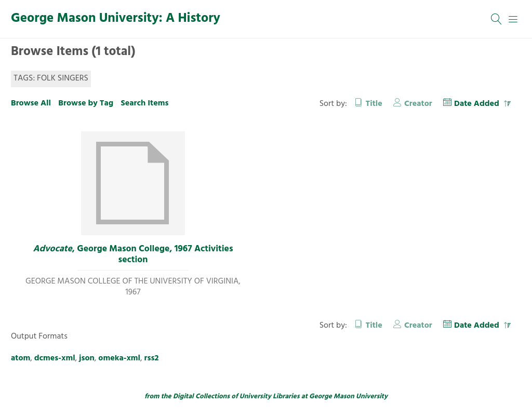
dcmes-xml (55, 358)
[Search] (497, 19)
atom (21, 358)
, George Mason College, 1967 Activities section (133, 255)
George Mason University (348, 396)
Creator (418, 104)
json (87, 358)
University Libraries (270, 396)
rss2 (152, 358)
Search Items (144, 103)
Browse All (31, 103)
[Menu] (513, 19)
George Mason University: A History (116, 19)
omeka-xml (119, 358)
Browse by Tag (86, 103)
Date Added (478, 104)
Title (374, 104)
